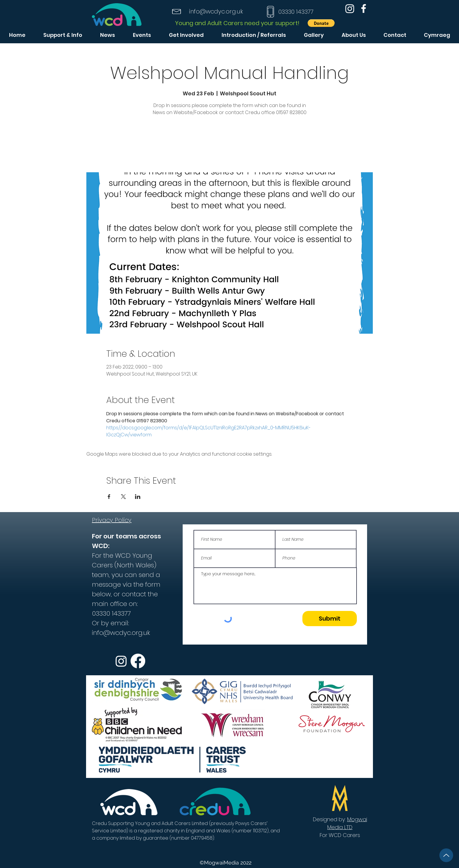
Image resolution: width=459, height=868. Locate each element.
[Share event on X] (123, 497)
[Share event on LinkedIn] (138, 497)
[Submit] (330, 619)
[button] (321, 23)
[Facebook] (364, 8)
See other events (229, 145)
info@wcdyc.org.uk (216, 11)
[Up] (446, 855)
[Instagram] (350, 8)
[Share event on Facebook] (109, 497)
